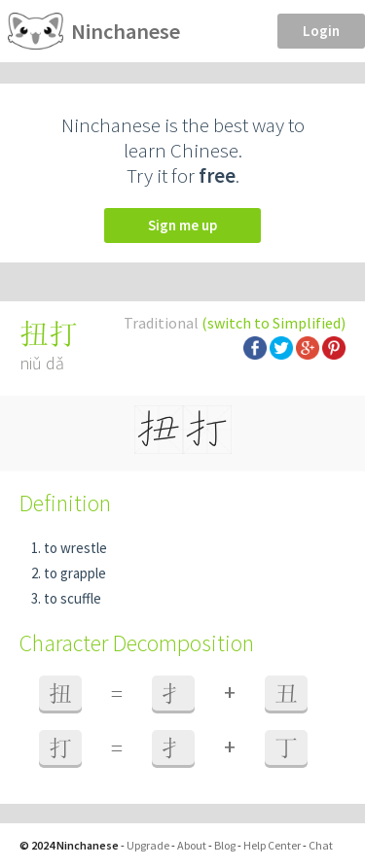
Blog (225, 845)
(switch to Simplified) (274, 323)
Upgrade (148, 845)
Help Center (272, 845)
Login (321, 31)
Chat (321, 845)
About (192, 845)
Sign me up (182, 225)
